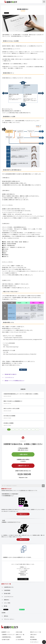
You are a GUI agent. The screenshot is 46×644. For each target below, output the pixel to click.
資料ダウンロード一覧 (35, 632)
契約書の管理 (7, 593)
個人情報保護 (33, 639)
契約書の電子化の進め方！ (11, 374)
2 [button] (13, 429)
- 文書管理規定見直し (6, 637)
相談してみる (23, 370)
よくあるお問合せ (20, 639)
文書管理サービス (5, 632)
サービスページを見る (23, 579)
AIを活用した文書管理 (8, 423)
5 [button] (25, 429)
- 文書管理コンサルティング (8, 635)
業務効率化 (7, 600)
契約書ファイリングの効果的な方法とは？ (15, 381)
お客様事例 (18, 637)
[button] (44, 2)
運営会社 (6, 616)
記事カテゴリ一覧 (20, 635)
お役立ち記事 (19, 632)
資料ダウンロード (24, 466)
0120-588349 (24, 474)
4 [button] (21, 429)
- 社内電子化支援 (5, 639)
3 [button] (17, 429)
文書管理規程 (7, 590)
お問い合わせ (24, 454)
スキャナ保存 (7, 603)
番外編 (5, 606)
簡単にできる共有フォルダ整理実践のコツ (13, 401)
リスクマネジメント (9, 377)
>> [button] (37, 429)
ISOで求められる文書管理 (9, 416)
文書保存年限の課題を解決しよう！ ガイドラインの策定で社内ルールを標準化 (21, 394)
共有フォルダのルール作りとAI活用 (11, 408)
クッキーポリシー (34, 642)
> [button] (33, 429)
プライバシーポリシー (9, 619)
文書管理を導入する (9, 587)
